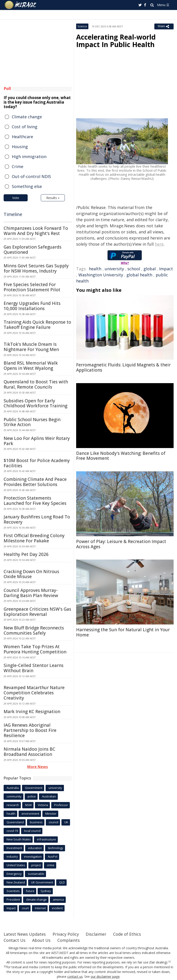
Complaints (69, 940)
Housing (20, 147)
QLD (62, 882)
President (13, 899)
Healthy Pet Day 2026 (26, 554)
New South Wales (19, 839)
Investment (14, 848)
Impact (166, 269)
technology (56, 848)
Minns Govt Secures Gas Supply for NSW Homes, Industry (36, 268)
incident (57, 908)
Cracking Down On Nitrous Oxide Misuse (31, 574)
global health (139, 275)
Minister (51, 814)
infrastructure (46, 839)
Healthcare (22, 137)
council (53, 822)
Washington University (101, 275)
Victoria (43, 805)
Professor (61, 805)
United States (16, 865)
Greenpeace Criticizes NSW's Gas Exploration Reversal (37, 612)
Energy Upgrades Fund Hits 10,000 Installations (32, 306)
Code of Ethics (127, 934)
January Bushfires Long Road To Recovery (37, 519)
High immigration (29, 157)
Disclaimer (96, 934)
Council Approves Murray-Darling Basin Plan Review (31, 593)
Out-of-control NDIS (31, 176)
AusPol (53, 857)
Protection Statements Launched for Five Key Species (35, 501)
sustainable (36, 874)
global (150, 269)
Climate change (27, 117)
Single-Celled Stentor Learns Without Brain (34, 668)
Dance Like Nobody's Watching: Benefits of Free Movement (121, 456)
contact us (75, 976)
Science (82, 26)
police (32, 796)
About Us (41, 940)
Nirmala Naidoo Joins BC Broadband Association (29, 752)
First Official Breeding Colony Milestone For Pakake (34, 538)
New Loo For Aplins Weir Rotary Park (37, 441)
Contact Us (15, 940)
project (36, 865)
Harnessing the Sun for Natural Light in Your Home (123, 632)
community (14, 796)
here (159, 244)
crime (51, 865)
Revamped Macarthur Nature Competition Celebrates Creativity (34, 693)
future (30, 891)
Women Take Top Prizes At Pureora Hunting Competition (35, 649)
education (35, 848)
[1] (170, 962)
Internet (40, 908)
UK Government (42, 882)
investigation (33, 857)
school (134, 269)
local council (32, 831)
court (25, 908)
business (36, 822)
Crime (18, 166)
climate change (36, 899)
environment (30, 814)
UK (66, 822)
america (58, 899)
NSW (28, 805)
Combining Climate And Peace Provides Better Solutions (35, 482)
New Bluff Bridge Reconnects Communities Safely (34, 630)
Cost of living (25, 127)
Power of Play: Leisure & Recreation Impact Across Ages (121, 544)
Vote (16, 198)
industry (12, 857)
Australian (49, 796)
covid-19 (12, 831)
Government (34, 788)
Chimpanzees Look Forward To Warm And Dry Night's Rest (36, 231)
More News (38, 767)
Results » (53, 198)
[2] (5, 966)
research (13, 805)
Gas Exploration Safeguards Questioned (33, 250)
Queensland (15, 822)
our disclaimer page (105, 976)
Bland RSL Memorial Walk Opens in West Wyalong (31, 366)
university (114, 269)
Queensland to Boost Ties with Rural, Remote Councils (36, 384)
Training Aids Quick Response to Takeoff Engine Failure (37, 325)
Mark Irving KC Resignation (32, 712)
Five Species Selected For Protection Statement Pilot (32, 287)
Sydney (46, 891)
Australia (13, 788)
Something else (27, 186)
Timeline (13, 214)
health (95, 269)
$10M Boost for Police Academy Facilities (37, 463)
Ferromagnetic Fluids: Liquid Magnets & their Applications (123, 367)
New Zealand (16, 882)
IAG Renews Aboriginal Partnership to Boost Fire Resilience (30, 730)
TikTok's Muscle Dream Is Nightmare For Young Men (31, 347)
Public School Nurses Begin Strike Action (32, 422)
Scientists (13, 891)
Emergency (14, 874)
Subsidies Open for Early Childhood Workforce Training (35, 403)
